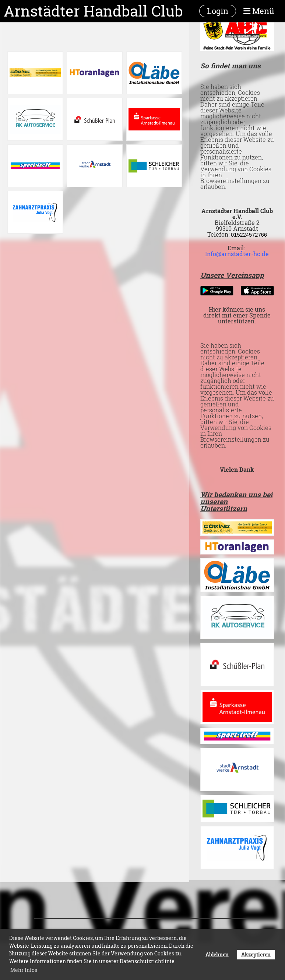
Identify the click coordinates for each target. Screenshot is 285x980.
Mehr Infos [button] (24, 970)
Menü (259, 11)
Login (218, 11)
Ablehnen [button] (217, 954)
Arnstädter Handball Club (93, 11)
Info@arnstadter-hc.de (237, 254)
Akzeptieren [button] (256, 954)
